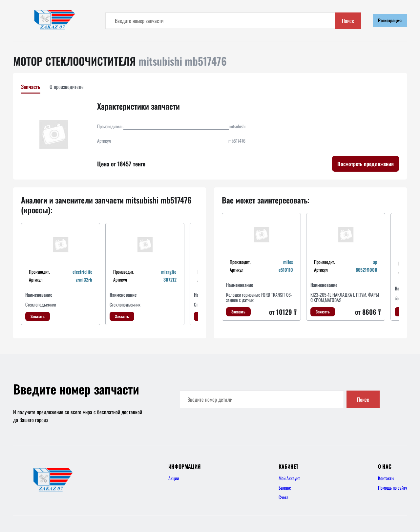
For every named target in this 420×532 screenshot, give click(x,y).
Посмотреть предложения (366, 164)
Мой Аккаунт (289, 478)
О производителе (67, 87)
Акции (174, 478)
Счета (283, 497)
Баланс (285, 488)
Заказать (38, 316)
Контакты (386, 478)
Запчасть (31, 87)
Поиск (348, 21)
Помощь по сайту (392, 488)
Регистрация (390, 20)
